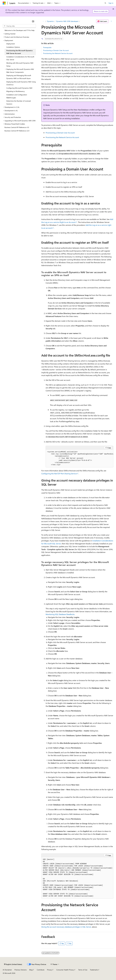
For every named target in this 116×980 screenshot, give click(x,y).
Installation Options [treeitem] (13, 47)
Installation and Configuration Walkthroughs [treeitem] (17, 96)
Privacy (50, 970)
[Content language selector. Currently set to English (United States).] (13, 964)
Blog (31, 970)
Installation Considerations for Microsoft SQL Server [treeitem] (20, 58)
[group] (79, 458)
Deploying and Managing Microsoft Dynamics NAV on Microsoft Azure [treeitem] (19, 77)
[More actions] (111, 21)
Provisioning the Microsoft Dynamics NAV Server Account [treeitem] (19, 52)
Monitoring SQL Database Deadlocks (60, 614)
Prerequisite (47, 47)
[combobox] (19, 26)
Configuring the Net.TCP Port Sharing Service (59, 474)
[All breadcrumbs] (43, 21)
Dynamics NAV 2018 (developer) (67, 21)
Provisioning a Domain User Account (56, 50)
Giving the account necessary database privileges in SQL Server (66, 927)
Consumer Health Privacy (65, 970)
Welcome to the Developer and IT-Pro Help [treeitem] (19, 30)
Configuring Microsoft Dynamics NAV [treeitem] (19, 88)
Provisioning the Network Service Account (58, 53)
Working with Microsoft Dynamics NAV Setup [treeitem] (20, 64)
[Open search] (105, 3)
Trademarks (94, 970)
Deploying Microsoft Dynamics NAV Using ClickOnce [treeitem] (21, 83)
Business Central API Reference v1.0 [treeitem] (17, 127)
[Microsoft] (4, 3)
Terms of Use (83, 970)
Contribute (41, 970)
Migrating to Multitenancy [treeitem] (16, 91)
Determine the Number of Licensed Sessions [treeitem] (19, 102)
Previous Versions (21, 970)
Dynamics (50, 21)
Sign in (111, 3)
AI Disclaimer (7, 970)
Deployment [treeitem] (11, 44)
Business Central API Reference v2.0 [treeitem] (17, 131)
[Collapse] (33, 21)
